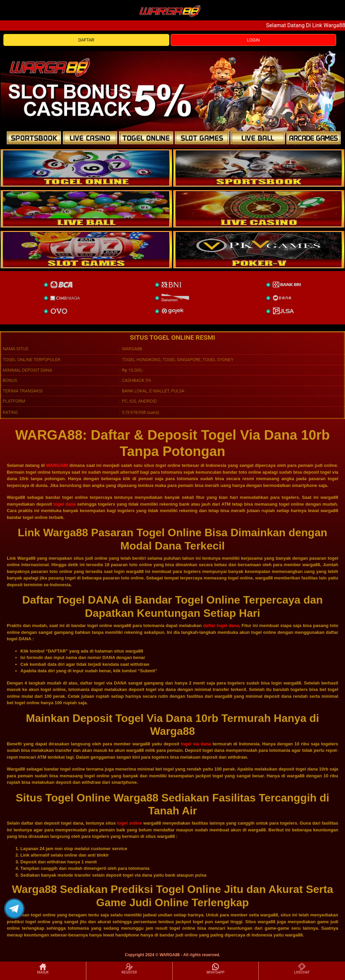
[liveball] (259, 250)
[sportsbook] (86, 209)
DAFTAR (86, 40)
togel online (130, 823)
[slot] (259, 168)
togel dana (65, 504)
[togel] (86, 168)
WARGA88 (57, 465)
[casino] (259, 209)
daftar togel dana (221, 626)
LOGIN (253, 40)
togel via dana (196, 744)
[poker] (86, 250)
